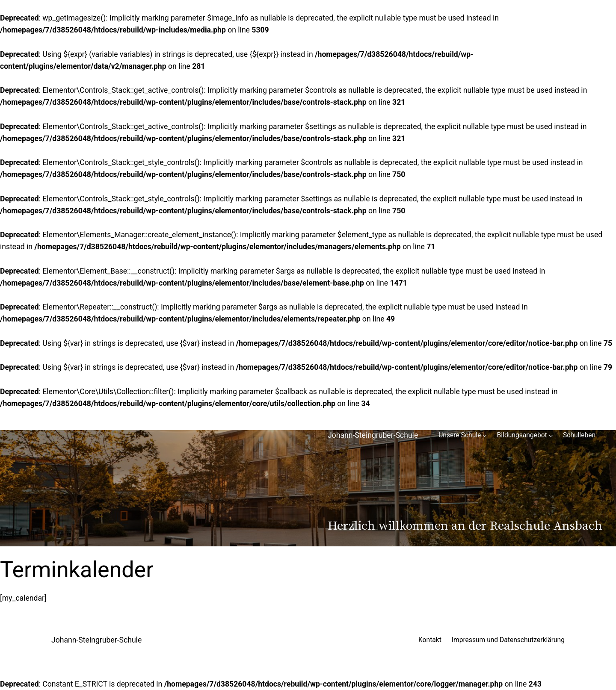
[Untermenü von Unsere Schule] (484, 435)
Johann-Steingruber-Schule (373, 435)
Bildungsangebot (522, 435)
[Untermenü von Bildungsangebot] (551, 435)
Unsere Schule (460, 435)
